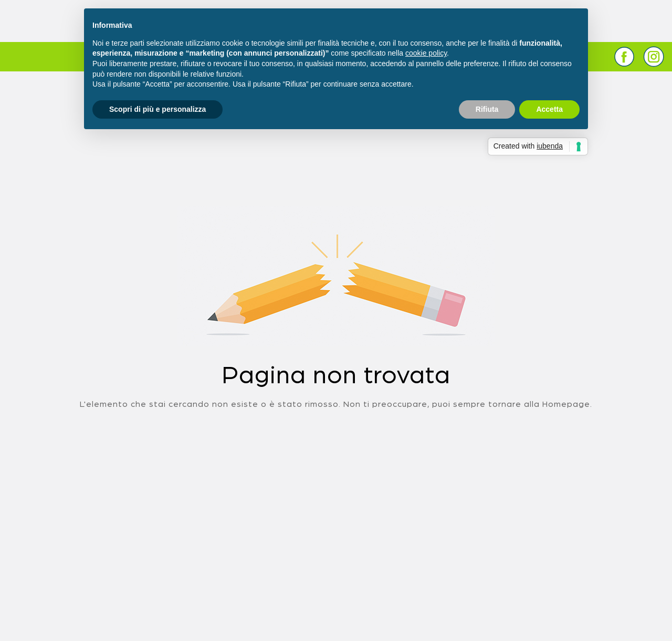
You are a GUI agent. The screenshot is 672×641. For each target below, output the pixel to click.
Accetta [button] (549, 109)
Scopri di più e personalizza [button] (157, 109)
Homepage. (567, 404)
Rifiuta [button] (487, 109)
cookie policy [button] (426, 53)
